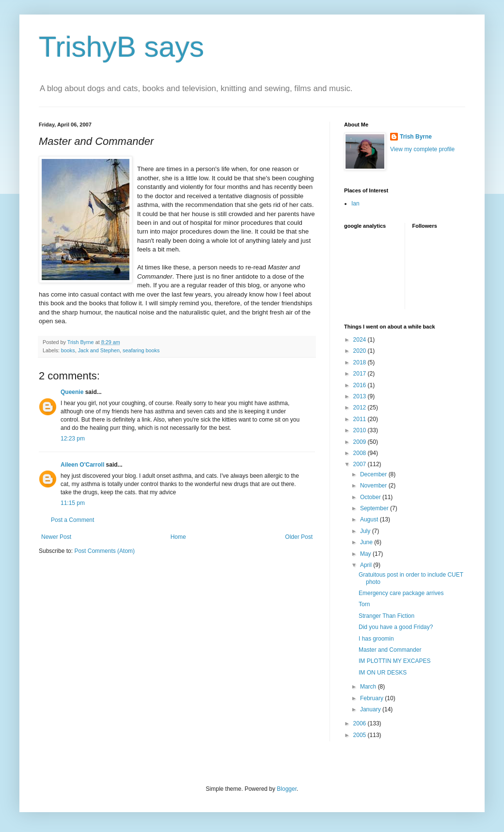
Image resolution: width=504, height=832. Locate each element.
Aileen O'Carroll (82, 465)
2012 (361, 408)
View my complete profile (422, 149)
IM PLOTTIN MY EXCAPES (394, 661)
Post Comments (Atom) (104, 551)
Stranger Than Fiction (386, 616)
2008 (361, 453)
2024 (361, 340)
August (370, 519)
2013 (361, 396)
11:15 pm (73, 503)
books (68, 350)
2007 (361, 464)
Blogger (287, 789)
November (374, 486)
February (372, 698)
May (366, 554)
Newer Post (56, 537)
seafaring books (141, 350)
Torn (364, 604)
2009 (361, 442)
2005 (361, 735)
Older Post (299, 537)
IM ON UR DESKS (383, 673)
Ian (355, 204)
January (371, 709)
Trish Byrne (416, 137)
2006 (361, 723)
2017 (361, 374)
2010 (361, 430)
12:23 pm (73, 439)
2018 (361, 362)
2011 (361, 419)
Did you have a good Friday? (396, 627)
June (367, 542)
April (367, 565)
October (371, 497)
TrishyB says (121, 47)
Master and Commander (390, 650)
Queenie (72, 392)
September (375, 508)
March (369, 687)
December (374, 474)
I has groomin (376, 639)
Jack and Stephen (99, 350)
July (366, 531)
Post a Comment (72, 520)
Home (178, 537)
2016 (361, 385)
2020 (361, 351)
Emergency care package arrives (401, 593)
